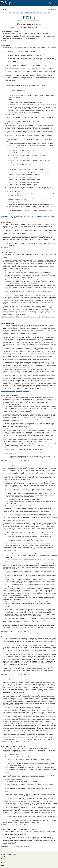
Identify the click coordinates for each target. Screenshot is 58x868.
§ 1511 (48, 13)
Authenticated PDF (52, 9)
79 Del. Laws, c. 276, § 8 (22, 216)
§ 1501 (10, 13)
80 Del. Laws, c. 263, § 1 (36, 216)
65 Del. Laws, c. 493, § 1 (8, 41)
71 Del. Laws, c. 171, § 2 (22, 825)
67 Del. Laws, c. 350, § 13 (37, 317)
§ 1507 (33, 13)
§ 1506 (29, 13)
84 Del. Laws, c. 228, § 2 (9, 218)
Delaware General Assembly (9, 855)
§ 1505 (25, 13)
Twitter (3, 863)
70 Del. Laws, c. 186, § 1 (22, 391)
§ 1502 (14, 13)
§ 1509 (41, 13)
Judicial (3, 857)
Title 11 (4, 9)
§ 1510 (44, 13)
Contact (3, 861)
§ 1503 (17, 13)
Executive (4, 859)
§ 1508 (37, 13)
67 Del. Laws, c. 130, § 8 (22, 317)
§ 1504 (21, 13)
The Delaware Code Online (7, 3)
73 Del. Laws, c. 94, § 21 (22, 846)
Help (3, 865)
